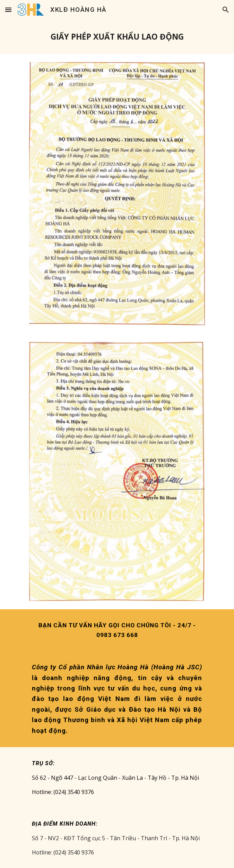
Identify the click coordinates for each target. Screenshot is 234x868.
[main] (117, 37)
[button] (8, 10)
